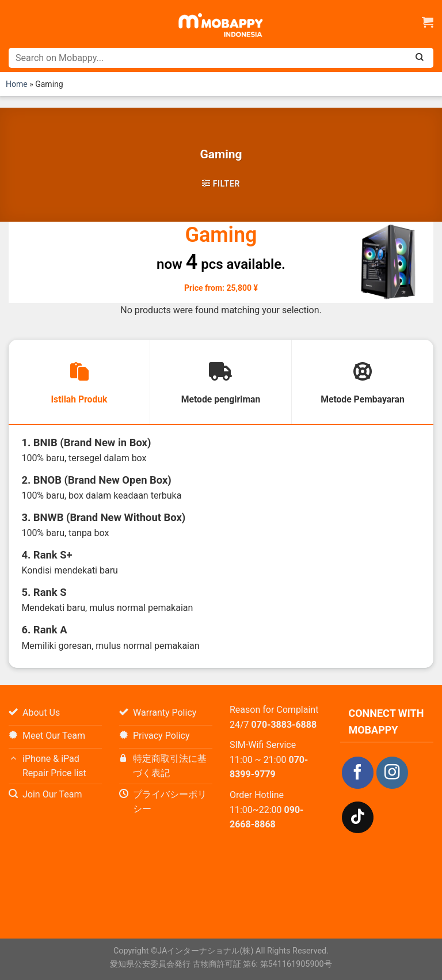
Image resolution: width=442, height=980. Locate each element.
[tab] (79, 382)
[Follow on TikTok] (358, 818)
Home (17, 84)
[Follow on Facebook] (358, 774)
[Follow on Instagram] (392, 774)
